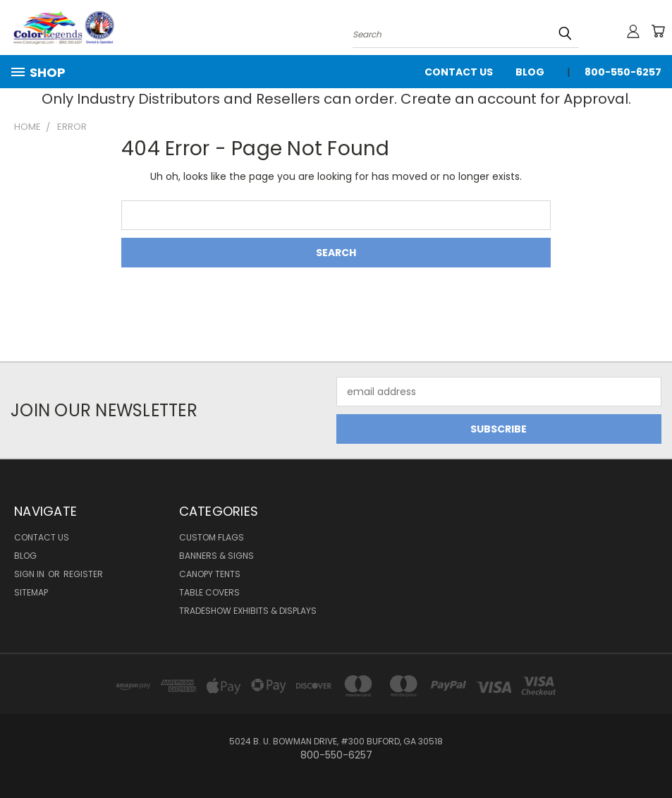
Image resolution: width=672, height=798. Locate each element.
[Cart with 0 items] (658, 31)
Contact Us (459, 72)
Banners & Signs (216, 556)
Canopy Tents (210, 574)
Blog (530, 72)
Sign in (30, 574)
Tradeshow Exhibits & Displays (248, 611)
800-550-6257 (623, 72)
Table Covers (209, 592)
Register (83, 574)
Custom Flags (212, 537)
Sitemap (31, 592)
